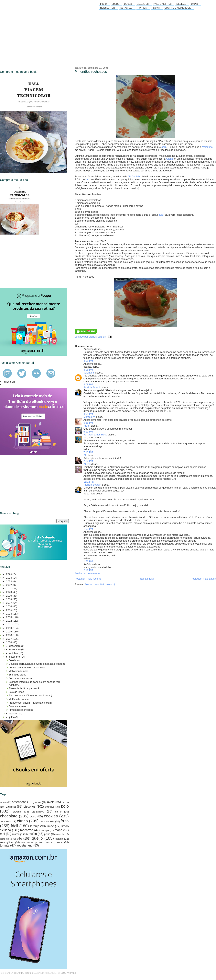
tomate (5, 845)
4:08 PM (88, 384)
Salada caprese (17, 706)
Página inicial (146, 579)
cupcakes (5, 821)
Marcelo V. (89, 417)
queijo (37, 838)
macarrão (27, 830)
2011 (9, 624)
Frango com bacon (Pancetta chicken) (30, 703)
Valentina (207, 147)
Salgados (143, 4)
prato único (6, 839)
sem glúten (7, 842)
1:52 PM (88, 561)
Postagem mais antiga (203, 579)
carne (58, 812)
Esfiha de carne (17, 675)
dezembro (15, 646)
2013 (9, 617)
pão (19, 839)
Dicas (195, 4)
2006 (9, 642)
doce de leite (47, 821)
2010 (9, 628)
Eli (85, 455)
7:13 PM (88, 452)
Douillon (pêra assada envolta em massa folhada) (37, 664)
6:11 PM (88, 432)
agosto (13, 714)
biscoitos (30, 807)
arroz (38, 802)
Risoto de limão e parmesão (25, 688)
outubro (14, 653)
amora (3, 802)
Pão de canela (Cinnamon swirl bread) (30, 695)
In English (9, 382)
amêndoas (19, 802)
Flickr (156, 8)
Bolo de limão (16, 692)
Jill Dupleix (134, 176)
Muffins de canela (19, 699)
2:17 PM (88, 570)
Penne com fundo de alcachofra (27, 668)
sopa (60, 842)
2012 (9, 621)
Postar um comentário (87, 573)
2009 (9, 632)
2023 (9, 581)
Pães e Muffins (163, 4)
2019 (9, 596)
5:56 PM (88, 423)
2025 (9, 574)
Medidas (181, 4)
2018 (9, 599)
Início (103, 4)
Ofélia (169, 159)
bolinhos (50, 807)
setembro (15, 657)
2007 (9, 639)
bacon (65, 802)
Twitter (142, 8)
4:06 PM (88, 370)
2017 (9, 603)
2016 (9, 606)
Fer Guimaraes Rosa (95, 435)
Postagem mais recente (88, 579)
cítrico (22, 821)
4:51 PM (88, 414)
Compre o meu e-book (178, 8)
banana (11, 807)
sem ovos (44, 842)
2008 (9, 635)
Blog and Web (68, 973)
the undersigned (23, 973)
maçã (59, 830)
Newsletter (108, 8)
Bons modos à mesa (20, 678)
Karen (87, 426)
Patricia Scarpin (92, 387)
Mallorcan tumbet (18, 671)
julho (12, 717)
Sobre (116, 4)
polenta (60, 834)
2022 (9, 585)
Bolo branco (15, 660)
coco (33, 816)
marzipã (45, 830)
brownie (17, 812)
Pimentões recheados (91, 72)
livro (88, 179)
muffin (33, 834)
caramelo (38, 811)
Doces (128, 4)
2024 (9, 578)
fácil (14, 826)
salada (59, 839)
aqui (164, 147)
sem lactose (27, 842)
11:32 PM (89, 482)
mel (2, 834)
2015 (9, 610)
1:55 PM (88, 529)
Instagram (126, 8)
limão (50, 826)
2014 (9, 614)
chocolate (9, 816)
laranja (35, 826)
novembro (15, 649)
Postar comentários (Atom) (100, 584)
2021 (9, 588)
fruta (65, 821)
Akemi (87, 464)
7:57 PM (88, 461)
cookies (51, 816)
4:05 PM (88, 361)
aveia (51, 802)
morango (17, 834)
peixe (47, 834)
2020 (9, 592)
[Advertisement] (29, 262)
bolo (65, 806)
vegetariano (25, 845)
